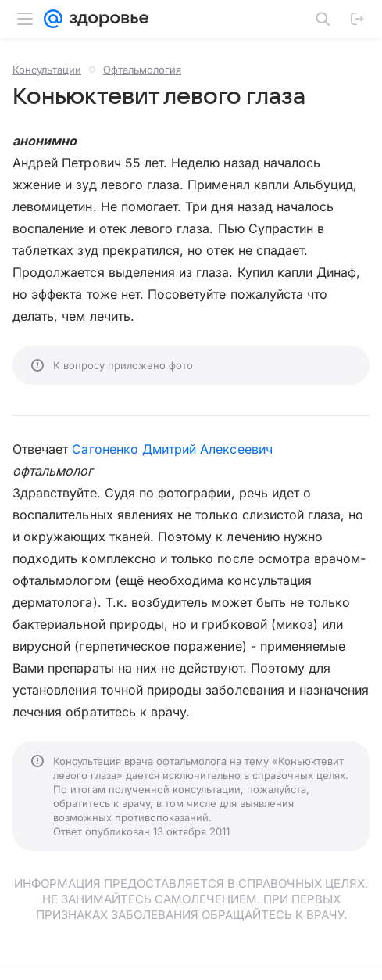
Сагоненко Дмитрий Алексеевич (172, 449)
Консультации (47, 70)
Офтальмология (142, 70)
